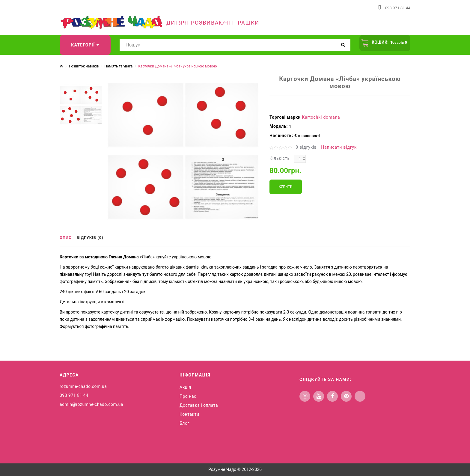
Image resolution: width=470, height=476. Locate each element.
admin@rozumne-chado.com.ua (91, 403)
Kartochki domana (321, 117)
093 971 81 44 (397, 8)
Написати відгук (339, 147)
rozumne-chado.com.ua (83, 385)
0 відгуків (306, 147)
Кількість (280, 158)
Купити (286, 186)
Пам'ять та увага (119, 66)
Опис (66, 238)
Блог (184, 422)
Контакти (189, 413)
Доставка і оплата (199, 404)
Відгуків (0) (94, 238)
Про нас (188, 395)
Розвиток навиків (84, 66)
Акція (185, 386)
